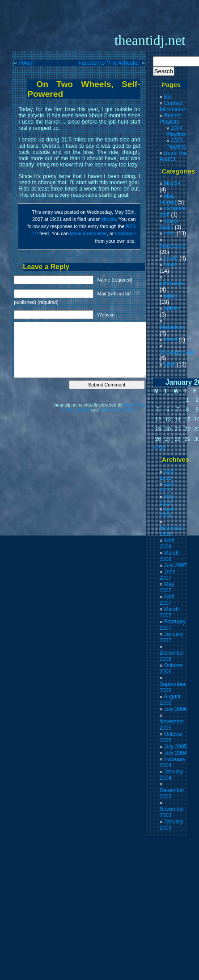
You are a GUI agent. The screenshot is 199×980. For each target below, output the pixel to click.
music (171, 258)
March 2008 (169, 556)
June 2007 (168, 575)
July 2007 (176, 565)
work (170, 365)
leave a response (89, 233)
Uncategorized (177, 352)
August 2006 (170, 700)
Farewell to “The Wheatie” (110, 63)
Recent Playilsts (170, 119)
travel (171, 340)
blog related (168, 199)
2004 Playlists (176, 131)
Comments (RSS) (118, 410)
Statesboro (173, 327)
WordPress (135, 405)
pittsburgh (171, 283)
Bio (168, 97)
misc (170, 233)
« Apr (159, 448)
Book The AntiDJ (173, 156)
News (171, 265)
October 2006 (171, 669)
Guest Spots (169, 224)
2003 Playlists (176, 144)
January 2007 (171, 637)
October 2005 (171, 737)
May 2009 (167, 500)
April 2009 (167, 512)
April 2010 (167, 487)
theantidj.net (150, 40)
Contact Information (173, 106)
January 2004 (171, 775)
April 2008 (167, 544)
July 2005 (176, 747)
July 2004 (176, 753)
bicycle (108, 219)
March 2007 (169, 612)
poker (171, 296)
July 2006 (176, 709)
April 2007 (167, 600)
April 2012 (167, 475)
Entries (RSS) (76, 410)
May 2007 (167, 587)
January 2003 (171, 825)
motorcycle (173, 246)
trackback (125, 233)
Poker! (26, 63)
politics (172, 308)
